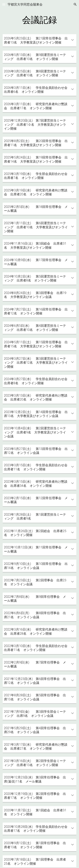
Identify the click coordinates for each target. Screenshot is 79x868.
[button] (4, 4)
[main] (39, 20)
